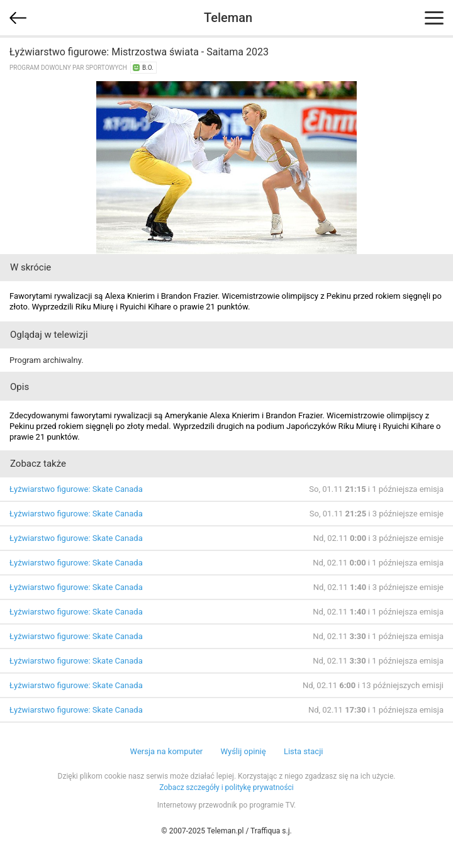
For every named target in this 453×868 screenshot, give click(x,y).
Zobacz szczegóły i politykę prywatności (226, 787)
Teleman (228, 18)
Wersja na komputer (167, 751)
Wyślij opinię (243, 751)
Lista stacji (304, 751)
